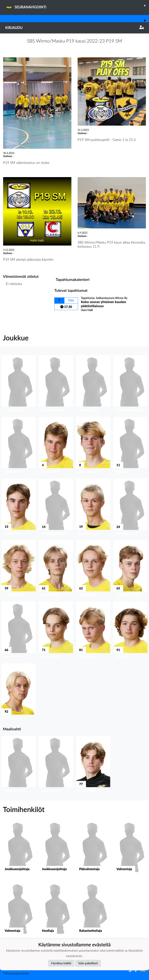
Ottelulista (13, 299)
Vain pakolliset (88, 963)
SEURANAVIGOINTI (77, 6)
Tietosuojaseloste (16, 973)
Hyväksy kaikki (61, 963)
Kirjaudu (74, 28)
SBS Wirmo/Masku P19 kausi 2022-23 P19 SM (75, 41)
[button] (19, 384)
